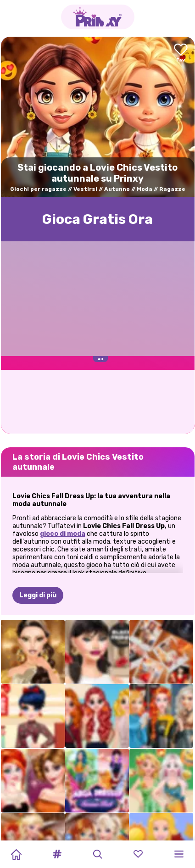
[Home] (16, 854)
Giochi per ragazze (38, 189)
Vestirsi (85, 189)
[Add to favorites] (181, 53)
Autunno (117, 189)
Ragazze (172, 189)
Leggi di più (38, 595)
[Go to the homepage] (98, 17)
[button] (57, 854)
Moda (145, 189)
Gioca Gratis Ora (97, 219)
